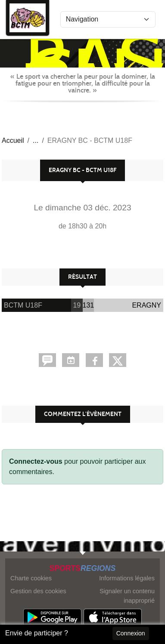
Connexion (131, 633)
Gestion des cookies (38, 591)
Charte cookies (31, 578)
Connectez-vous (36, 461)
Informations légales (127, 578)
